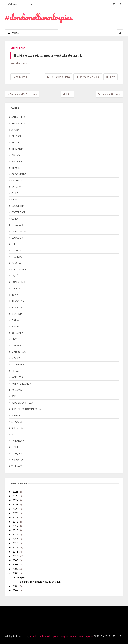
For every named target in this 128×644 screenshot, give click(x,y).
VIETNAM (17, 466)
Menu (14, 33)
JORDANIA (17, 333)
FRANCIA (16, 257)
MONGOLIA (18, 365)
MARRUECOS (18, 48)
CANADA (16, 187)
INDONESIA (18, 301)
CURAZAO (17, 225)
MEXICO (16, 358)
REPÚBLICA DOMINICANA (26, 409)
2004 (16, 590)
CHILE (15, 193)
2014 (16, 539)
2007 (16, 569)
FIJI (13, 244)
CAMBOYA (17, 181)
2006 (16, 573)
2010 (16, 556)
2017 (16, 526)
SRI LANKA (17, 428)
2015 (16, 534)
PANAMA (17, 390)
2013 (16, 543)
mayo (21, 577)
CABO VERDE (19, 174)
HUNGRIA (17, 288)
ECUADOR (17, 238)
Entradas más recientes (22, 94)
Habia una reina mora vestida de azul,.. (49, 55)
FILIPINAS (17, 250)
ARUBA (15, 130)
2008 (16, 565)
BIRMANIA (17, 149)
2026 (16, 492)
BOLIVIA (16, 155)
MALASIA (17, 345)
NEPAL (15, 371)
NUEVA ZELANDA (21, 384)
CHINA (15, 200)
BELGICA (16, 136)
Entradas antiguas (109, 94)
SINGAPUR (17, 422)
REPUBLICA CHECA (22, 403)
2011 (16, 552)
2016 (16, 530)
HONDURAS (18, 282)
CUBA (15, 219)
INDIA (15, 295)
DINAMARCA (19, 231)
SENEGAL (17, 415)
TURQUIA (17, 453)
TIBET (15, 447)
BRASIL (15, 168)
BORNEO (17, 161)
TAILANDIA (18, 441)
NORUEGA (17, 377)
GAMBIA (16, 263)
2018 (16, 522)
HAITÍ (14, 276)
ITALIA (15, 320)
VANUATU (17, 460)
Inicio (67, 94)
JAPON (15, 326)
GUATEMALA (19, 269)
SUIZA (15, 434)
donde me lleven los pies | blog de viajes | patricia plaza (62, 636)
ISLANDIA (17, 314)
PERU (14, 396)
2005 (16, 586)
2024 (16, 500)
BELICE (15, 142)
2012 (16, 547)
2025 (16, 496)
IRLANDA (17, 307)
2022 (16, 509)
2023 (16, 504)
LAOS (14, 339)
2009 (16, 560)
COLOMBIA (18, 206)
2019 (16, 517)
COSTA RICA (18, 212)
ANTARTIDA (18, 117)
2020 (16, 513)
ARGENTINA (18, 123)
